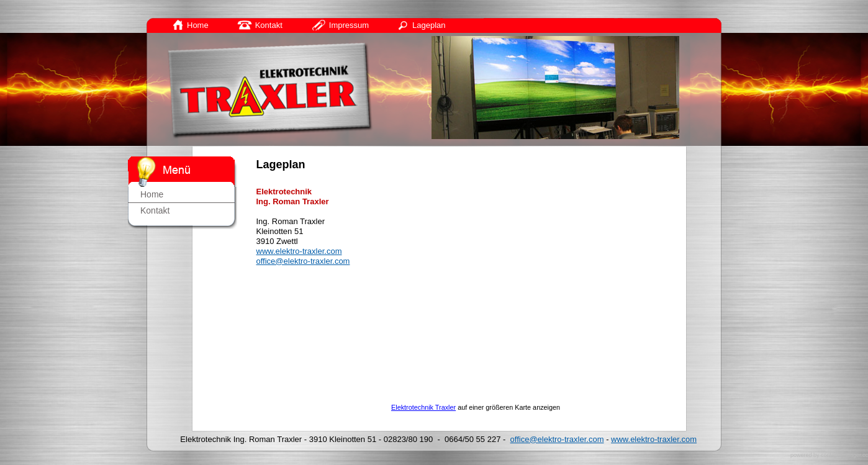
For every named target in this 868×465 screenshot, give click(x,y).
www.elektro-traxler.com (299, 251)
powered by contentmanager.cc (829, 455)
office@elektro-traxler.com (303, 261)
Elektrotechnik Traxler (423, 407)
